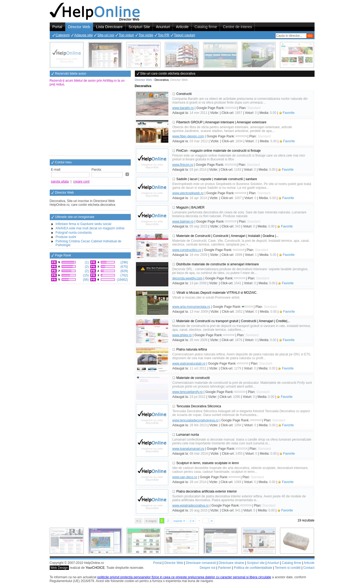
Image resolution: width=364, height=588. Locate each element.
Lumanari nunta (188, 435)
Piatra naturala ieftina (192, 349)
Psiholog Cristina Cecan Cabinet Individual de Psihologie (89, 243)
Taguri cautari (185, 35)
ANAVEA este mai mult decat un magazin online (90, 228)
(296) (124, 262)
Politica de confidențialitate (253, 568)
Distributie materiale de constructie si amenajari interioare (218, 264)
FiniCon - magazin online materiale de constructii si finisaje (219, 151)
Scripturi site (256, 563)
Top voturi (126, 35)
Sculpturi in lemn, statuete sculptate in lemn (208, 463)
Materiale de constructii (193, 378)
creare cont (81, 181)
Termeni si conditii (288, 568)
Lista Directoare (109, 27)
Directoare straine (231, 563)
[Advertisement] (90, 121)
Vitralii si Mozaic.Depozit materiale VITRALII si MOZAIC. (217, 293)
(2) (86, 267)
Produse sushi (66, 237)
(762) (124, 275)
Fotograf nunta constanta (74, 233)
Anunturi (163, 27)
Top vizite (146, 35)
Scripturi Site (139, 27)
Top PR (164, 35)
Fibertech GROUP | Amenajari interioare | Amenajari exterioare (222, 122)
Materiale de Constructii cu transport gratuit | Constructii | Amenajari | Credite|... (233, 321)
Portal (57, 27)
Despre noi (208, 568)
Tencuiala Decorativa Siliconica (199, 406)
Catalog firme (206, 27)
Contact (309, 568)
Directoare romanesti (201, 563)
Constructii (184, 94)
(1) (86, 262)
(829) (124, 271)
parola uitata (60, 181)
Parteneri (225, 568)
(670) (124, 267)
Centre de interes (237, 27)
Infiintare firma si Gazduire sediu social (84, 224)
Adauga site (84, 35)
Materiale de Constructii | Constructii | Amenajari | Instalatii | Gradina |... (228, 236)
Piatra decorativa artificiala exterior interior (207, 491)
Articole (182, 27)
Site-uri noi (106, 35)
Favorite (289, 113)
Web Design (59, 568)
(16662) (122, 280)
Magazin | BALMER (191, 207)
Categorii (63, 35)
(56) (86, 280)
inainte (179, 521)
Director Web (79, 27)
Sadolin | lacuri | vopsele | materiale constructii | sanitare (217, 179)
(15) (86, 275)
